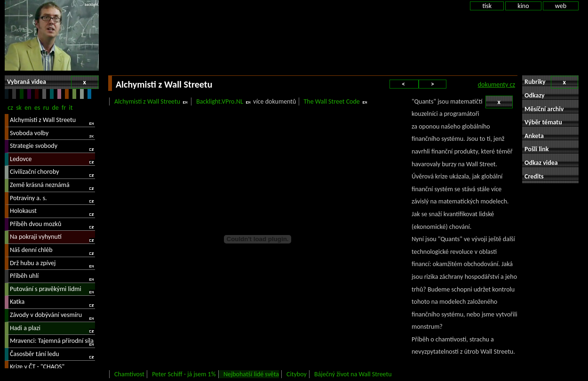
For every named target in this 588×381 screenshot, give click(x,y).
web (561, 6)
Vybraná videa (53, 82)
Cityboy (297, 374)
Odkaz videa (541, 163)
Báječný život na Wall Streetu (353, 374)
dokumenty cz (497, 85)
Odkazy (535, 95)
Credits (534, 176)
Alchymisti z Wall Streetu (147, 101)
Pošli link (537, 149)
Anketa (534, 136)
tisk (487, 6)
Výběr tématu (543, 122)
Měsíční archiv (544, 109)
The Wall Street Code (332, 101)
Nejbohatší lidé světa (251, 374)
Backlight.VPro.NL (220, 101)
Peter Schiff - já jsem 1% (184, 374)
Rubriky (551, 82)
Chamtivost (129, 374)
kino (523, 6)
